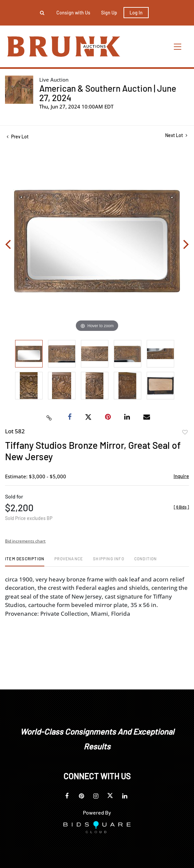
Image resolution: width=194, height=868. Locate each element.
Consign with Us (73, 13)
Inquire (181, 476)
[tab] (25, 561)
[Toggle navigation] (178, 47)
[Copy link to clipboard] (49, 417)
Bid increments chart (25, 541)
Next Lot (176, 135)
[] (181, 507)
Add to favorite (185, 432)
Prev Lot (18, 137)
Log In (136, 13)
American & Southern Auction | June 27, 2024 (108, 93)
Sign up (109, 13)
